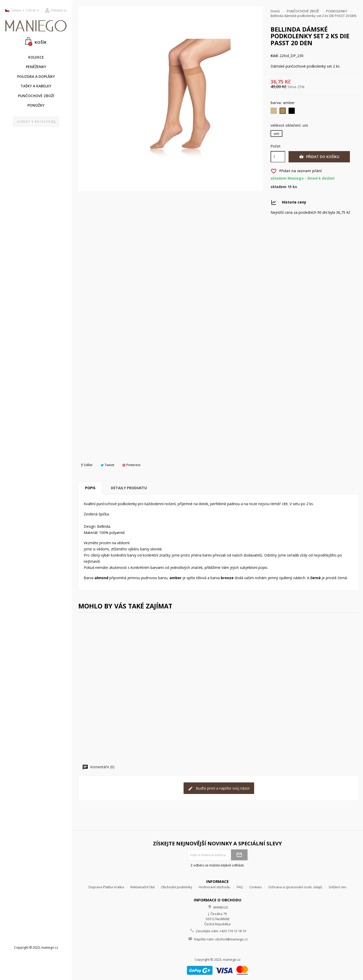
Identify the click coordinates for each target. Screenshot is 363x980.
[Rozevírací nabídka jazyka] (14, 11)
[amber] (283, 112)
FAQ (240, 887)
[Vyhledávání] (36, 122)
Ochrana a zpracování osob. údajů (295, 887)
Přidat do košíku (319, 157)
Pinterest (131, 465)
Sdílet (87, 465)
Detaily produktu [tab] (129, 488)
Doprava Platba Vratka (106, 887)
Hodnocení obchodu (214, 887)
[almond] (274, 112)
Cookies (256, 887)
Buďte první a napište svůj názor (219, 788)
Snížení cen (337, 887)
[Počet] (278, 157)
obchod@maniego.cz (231, 939)
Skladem (279, 187)
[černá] (292, 112)
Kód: (275, 56)
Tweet (107, 465)
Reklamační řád (142, 887)
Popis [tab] (90, 488)
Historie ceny (294, 202)
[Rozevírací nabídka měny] (33, 11)
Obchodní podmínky (177, 887)
